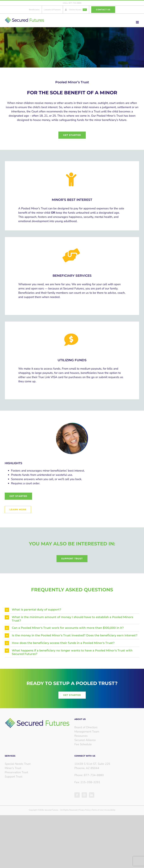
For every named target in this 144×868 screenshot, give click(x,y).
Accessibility (110, 810)
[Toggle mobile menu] (138, 22)
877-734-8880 (75, 3)
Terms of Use (97, 810)
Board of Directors (86, 727)
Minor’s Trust (13, 768)
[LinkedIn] (92, 795)
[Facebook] (77, 795)
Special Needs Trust (18, 764)
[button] (72, 610)
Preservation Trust (16, 772)
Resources (81, 736)
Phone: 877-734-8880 (89, 775)
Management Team (87, 732)
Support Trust (13, 777)
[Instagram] (84, 795)
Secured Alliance (85, 740)
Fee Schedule (83, 744)
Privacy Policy (84, 810)
